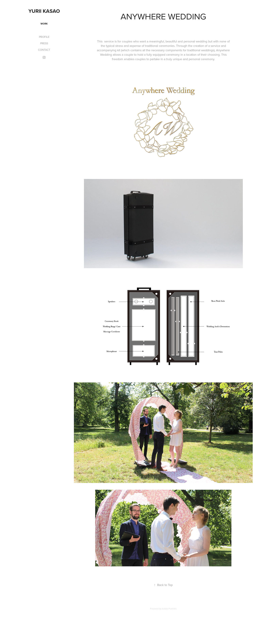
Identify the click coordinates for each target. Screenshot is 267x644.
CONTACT (44, 50)
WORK (44, 24)
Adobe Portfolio (169, 609)
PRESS (44, 43)
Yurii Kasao (44, 11)
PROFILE (44, 37)
